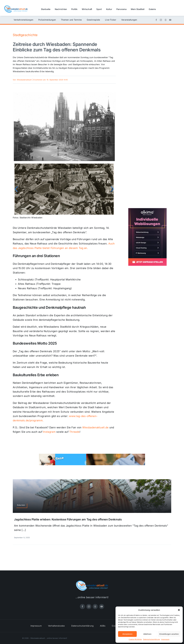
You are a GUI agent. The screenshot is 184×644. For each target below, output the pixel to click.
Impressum (165, 639)
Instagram (49, 432)
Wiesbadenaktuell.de (95, 427)
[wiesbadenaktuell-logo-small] (16, 7)
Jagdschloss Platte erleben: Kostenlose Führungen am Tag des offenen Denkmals (68, 519)
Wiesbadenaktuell (24, 80)
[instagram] (161, 20)
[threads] (166, 20)
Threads (74, 432)
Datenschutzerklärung (152, 639)
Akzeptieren (127, 634)
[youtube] (170, 20)
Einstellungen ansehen (169, 634)
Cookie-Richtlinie (135, 639)
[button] (179, 610)
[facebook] (156, 20)
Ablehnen (147, 634)
